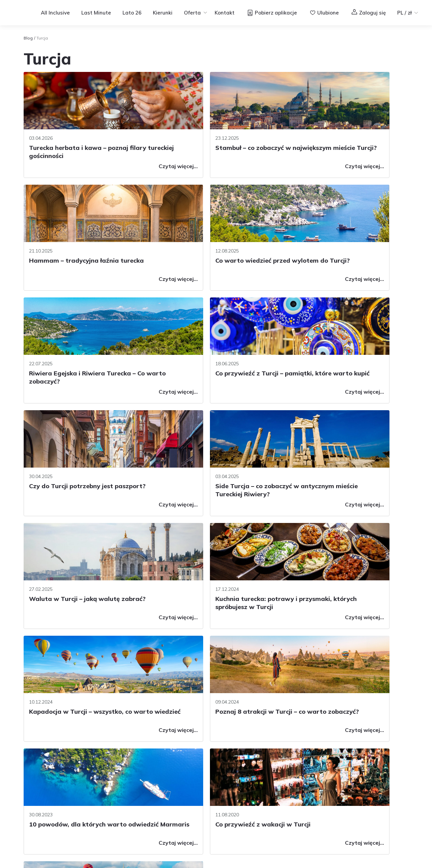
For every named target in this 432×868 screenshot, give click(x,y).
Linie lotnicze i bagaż (133, 777)
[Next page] (256, 655)
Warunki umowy (127, 745)
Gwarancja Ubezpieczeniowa (143, 810)
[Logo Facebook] (344, 748)
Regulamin (340, 861)
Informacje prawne (223, 833)
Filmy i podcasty (297, 745)
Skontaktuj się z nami (55, 760)
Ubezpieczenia (125, 756)
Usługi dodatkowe (129, 766)
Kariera (53, 833)
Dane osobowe (126, 799)
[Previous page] (178, 655)
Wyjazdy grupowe (222, 766)
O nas (30, 833)
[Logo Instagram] (360, 748)
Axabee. (139, 843)
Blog (28, 38)
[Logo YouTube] (377, 748)
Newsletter (214, 788)
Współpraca (82, 833)
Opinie (208, 799)
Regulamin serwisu (125, 833)
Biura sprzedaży (48, 774)
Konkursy (211, 777)
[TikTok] (393, 748)
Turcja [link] (42, 38)
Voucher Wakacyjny (224, 756)
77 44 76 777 (46, 789)
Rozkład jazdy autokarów (138, 788)
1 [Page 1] (211, 655)
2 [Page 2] (225, 655)
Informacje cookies (174, 833)
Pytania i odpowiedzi (55, 745)
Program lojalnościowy (228, 745)
